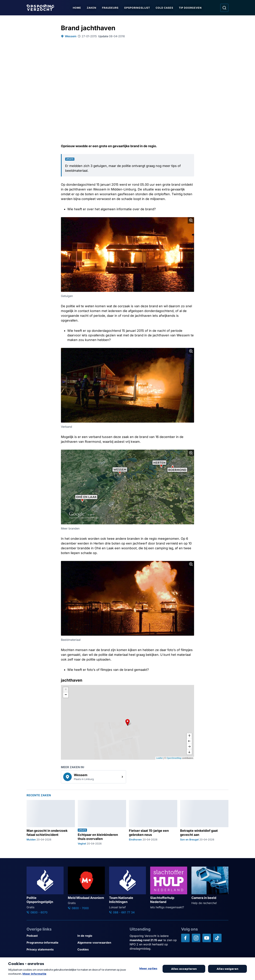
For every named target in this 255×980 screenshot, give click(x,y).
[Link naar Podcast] (51, 936)
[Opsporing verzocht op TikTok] (217, 938)
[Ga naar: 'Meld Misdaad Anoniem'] (86, 888)
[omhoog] (189, 736)
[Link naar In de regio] (101, 936)
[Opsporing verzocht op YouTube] (207, 938)
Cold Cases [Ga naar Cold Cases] (165, 8)
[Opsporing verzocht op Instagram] (196, 938)
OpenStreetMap (174, 758)
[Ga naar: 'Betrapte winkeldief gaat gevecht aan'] (204, 823)
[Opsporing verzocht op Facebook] (185, 938)
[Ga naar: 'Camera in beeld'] (210, 886)
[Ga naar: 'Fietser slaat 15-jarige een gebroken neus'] (153, 823)
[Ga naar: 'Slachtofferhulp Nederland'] (169, 888)
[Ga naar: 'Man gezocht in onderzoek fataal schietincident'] (51, 823)
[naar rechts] (189, 747)
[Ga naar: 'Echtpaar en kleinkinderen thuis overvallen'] (102, 823)
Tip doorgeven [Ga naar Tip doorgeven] (191, 8)
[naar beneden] (189, 752)
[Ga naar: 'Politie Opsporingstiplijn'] (45, 890)
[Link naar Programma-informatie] (51, 943)
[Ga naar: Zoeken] (224, 8)
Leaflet (159, 758)
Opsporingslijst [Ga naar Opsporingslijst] (138, 8)
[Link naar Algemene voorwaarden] (101, 943)
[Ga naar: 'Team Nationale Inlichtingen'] (128, 890)
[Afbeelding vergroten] (191, 220)
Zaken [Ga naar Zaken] (92, 8)
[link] (93, 777)
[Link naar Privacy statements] (51, 950)
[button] (127, 722)
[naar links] (189, 741)
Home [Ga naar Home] (78, 8)
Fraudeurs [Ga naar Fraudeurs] (111, 8)
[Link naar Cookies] (101, 950)
